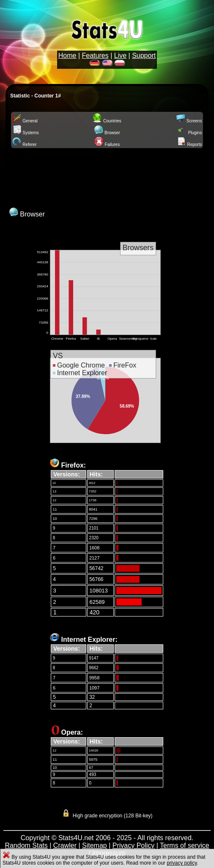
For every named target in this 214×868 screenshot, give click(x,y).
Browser (107, 133)
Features (95, 55)
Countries (107, 121)
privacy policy (182, 863)
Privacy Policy (134, 845)
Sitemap (95, 845)
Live (120, 55)
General (25, 121)
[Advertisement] (107, 177)
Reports (189, 145)
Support (144, 55)
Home (67, 55)
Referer (25, 145)
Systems (26, 133)
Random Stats (26, 845)
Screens (189, 121)
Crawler (65, 845)
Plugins (190, 133)
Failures (107, 145)
